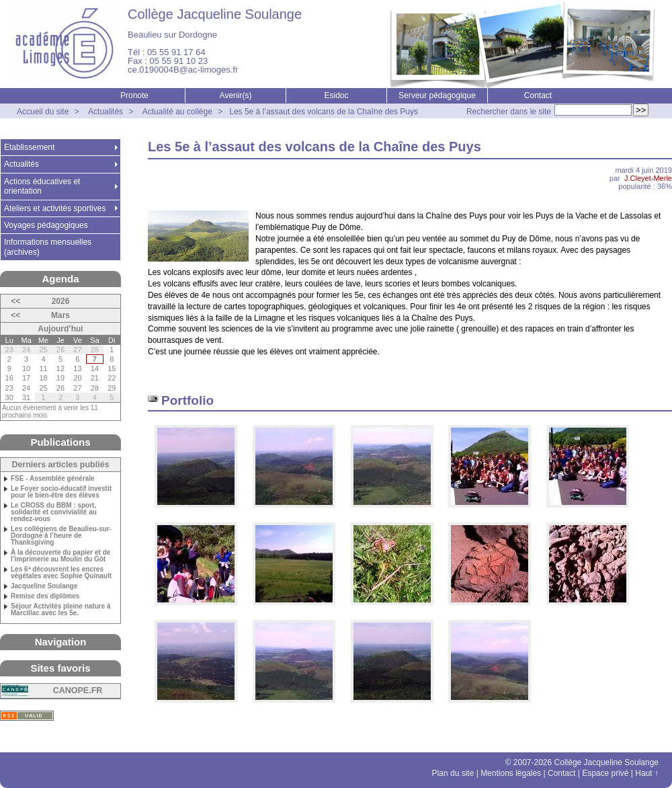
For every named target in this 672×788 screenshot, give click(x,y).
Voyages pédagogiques (46, 225)
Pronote (134, 95)
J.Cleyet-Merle (648, 178)
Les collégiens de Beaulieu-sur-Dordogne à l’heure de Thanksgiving (61, 536)
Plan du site (453, 773)
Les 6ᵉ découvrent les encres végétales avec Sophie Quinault (61, 573)
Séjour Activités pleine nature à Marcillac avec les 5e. (61, 610)
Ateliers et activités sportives (55, 208)
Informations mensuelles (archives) (48, 247)
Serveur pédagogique (437, 95)
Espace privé (605, 773)
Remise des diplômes (45, 596)
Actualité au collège (177, 112)
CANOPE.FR (78, 691)
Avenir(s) (236, 95)
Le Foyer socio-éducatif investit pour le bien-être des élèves (61, 492)
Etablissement (29, 147)
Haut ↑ (647, 773)
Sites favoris (60, 668)
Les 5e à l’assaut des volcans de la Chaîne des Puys (324, 112)
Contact (538, 95)
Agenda (60, 279)
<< (15, 301)
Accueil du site (43, 112)
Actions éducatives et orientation (42, 186)
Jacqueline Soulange (44, 586)
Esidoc (336, 95)
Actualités (106, 112)
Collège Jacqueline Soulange (215, 14)
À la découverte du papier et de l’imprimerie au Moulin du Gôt (60, 556)
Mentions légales (511, 773)
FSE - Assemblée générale (53, 479)
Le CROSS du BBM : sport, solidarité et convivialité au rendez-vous (54, 512)
